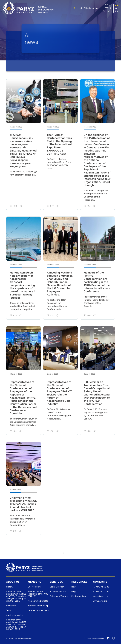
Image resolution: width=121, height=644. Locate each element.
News (74, 587)
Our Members (34, 587)
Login (80, 8)
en (117, 5)
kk (116, 8)
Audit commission (15, 615)
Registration (91, 8)
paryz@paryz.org (101, 596)
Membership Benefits (38, 601)
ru (116, 11)
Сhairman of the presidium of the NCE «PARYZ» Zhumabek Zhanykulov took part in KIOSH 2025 (16, 596)
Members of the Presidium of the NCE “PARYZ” (38, 594)
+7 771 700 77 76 (101, 591)
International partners (38, 610)
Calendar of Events (59, 596)
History (10, 587)
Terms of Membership (38, 606)
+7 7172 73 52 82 (101, 587)
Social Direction (57, 587)
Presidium (11, 606)
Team (9, 610)
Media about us (79, 596)
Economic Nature (58, 591)
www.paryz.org (100, 601)
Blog (73, 591)
